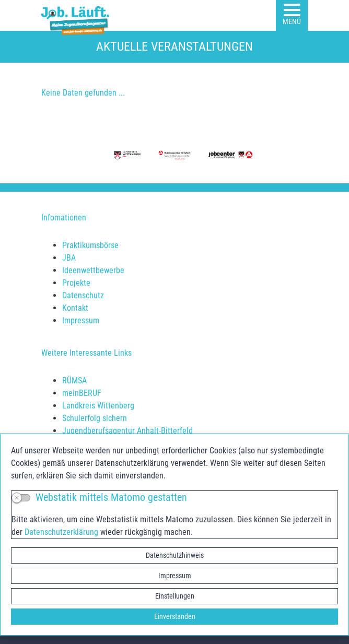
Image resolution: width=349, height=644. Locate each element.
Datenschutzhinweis (175, 555)
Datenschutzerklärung (61, 532)
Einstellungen (175, 596)
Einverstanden (175, 616)
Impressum (175, 576)
